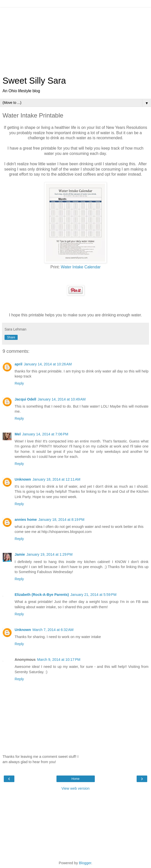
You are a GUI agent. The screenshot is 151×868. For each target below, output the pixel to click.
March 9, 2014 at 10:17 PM (59, 660)
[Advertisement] (76, 39)
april (18, 364)
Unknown (23, 479)
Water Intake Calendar (81, 267)
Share (11, 337)
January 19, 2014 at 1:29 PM (50, 554)
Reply (19, 383)
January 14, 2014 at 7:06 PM (45, 434)
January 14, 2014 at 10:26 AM (48, 364)
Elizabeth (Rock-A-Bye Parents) (42, 595)
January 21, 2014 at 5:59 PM (93, 595)
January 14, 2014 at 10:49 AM (62, 399)
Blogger (85, 863)
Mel (18, 434)
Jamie (20, 554)
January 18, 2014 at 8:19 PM (61, 520)
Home (75, 779)
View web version (76, 788)
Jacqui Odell (25, 399)
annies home (26, 520)
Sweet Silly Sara (34, 81)
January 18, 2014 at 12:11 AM (56, 479)
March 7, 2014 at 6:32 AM (53, 630)
